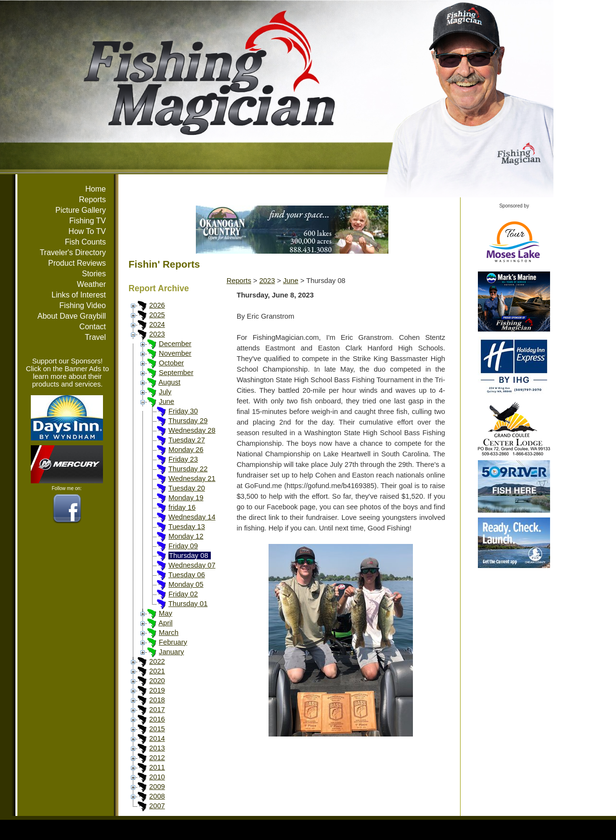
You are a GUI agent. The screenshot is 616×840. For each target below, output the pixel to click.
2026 (157, 305)
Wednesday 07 (192, 565)
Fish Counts (85, 242)
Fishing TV (88, 221)
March (169, 633)
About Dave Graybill (72, 316)
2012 (157, 758)
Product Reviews (77, 263)
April (165, 623)
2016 (157, 719)
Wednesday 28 (192, 430)
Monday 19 (186, 498)
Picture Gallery (81, 210)
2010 (157, 777)
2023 (157, 334)
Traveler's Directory (73, 252)
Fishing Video (83, 305)
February (173, 642)
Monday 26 (186, 450)
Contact (93, 327)
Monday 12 (186, 536)
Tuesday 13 (187, 527)
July (165, 392)
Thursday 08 (188, 556)
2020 (157, 681)
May (166, 613)
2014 (157, 738)
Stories (94, 274)
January (171, 652)
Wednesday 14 (192, 517)
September (176, 373)
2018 (157, 700)
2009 (157, 787)
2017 (157, 710)
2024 (157, 324)
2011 (157, 767)
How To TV (87, 231)
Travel (95, 337)
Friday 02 (183, 594)
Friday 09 (183, 546)
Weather (91, 284)
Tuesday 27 (187, 440)
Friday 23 (183, 459)
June (167, 401)
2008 (157, 796)
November (175, 353)
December (175, 344)
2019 (157, 690)
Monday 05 (186, 584)
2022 (157, 661)
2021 (157, 671)
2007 (157, 806)
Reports (92, 200)
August (169, 382)
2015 (157, 729)
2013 (157, 748)
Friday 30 (183, 411)
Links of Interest (79, 295)
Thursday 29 (188, 421)
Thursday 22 (188, 469)
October (171, 363)
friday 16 (182, 507)
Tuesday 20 (187, 488)
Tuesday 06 (187, 575)
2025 (157, 315)
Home (96, 189)
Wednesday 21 (192, 478)
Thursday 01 (188, 604)
